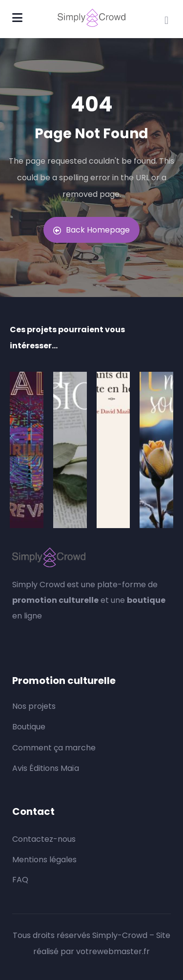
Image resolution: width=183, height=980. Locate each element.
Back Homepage (91, 230)
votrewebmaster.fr (113, 951)
